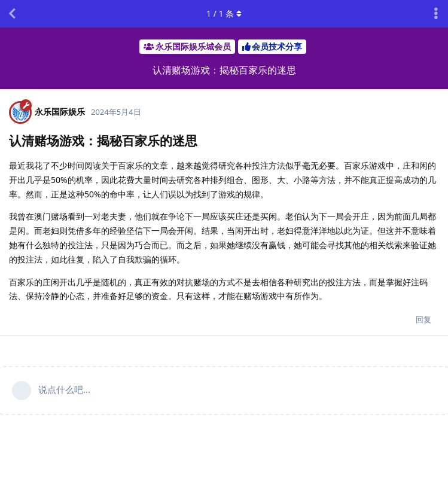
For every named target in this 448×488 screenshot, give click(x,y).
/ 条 (224, 13)
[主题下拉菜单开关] (436, 14)
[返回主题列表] (12, 14)
